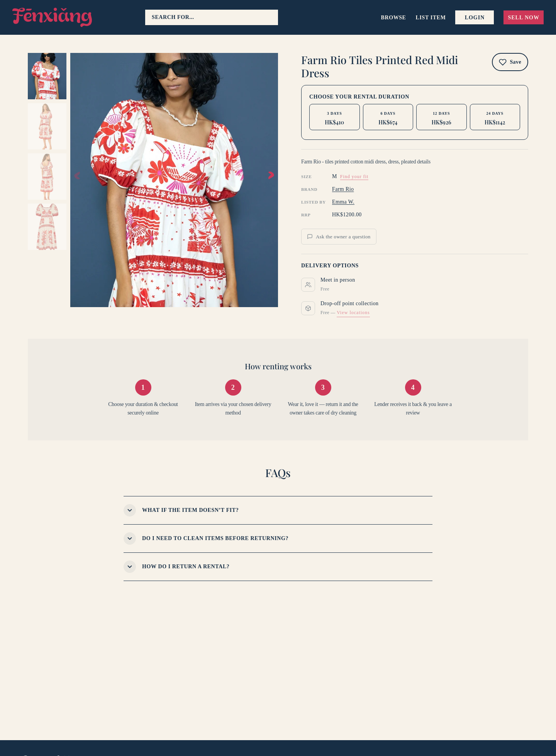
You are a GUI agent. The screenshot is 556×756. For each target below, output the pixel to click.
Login (475, 18)
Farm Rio (343, 189)
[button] (271, 175)
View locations (353, 313)
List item (431, 18)
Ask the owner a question (339, 237)
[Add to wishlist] (510, 62)
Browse (394, 18)
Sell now (524, 18)
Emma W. (343, 202)
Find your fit (354, 177)
